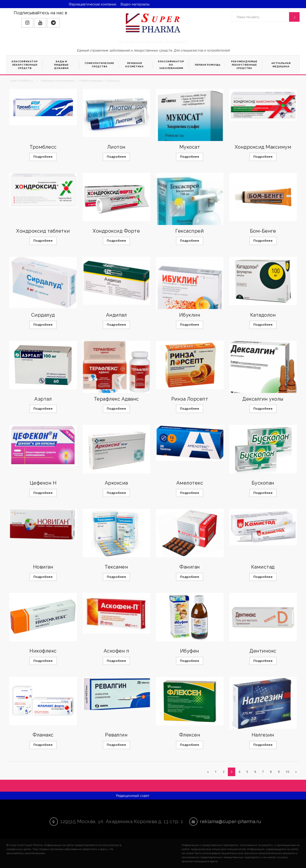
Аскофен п (117, 651)
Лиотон (116, 147)
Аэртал (43, 399)
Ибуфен (190, 651)
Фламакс (43, 735)
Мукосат (190, 147)
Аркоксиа (116, 483)
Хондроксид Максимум (263, 147)
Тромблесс (43, 147)
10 (287, 772)
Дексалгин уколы (263, 399)
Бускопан (263, 483)
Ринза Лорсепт (190, 399)
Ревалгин (116, 735)
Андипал (117, 315)
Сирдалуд (43, 315)
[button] (27, 23)
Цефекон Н (43, 483)
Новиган (43, 567)
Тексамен (116, 567)
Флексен (190, 735)
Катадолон (263, 315)
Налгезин (263, 735)
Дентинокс (263, 651)
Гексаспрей (190, 231)
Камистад (263, 567)
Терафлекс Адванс (116, 399)
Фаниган (190, 567)
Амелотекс (190, 483)
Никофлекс (43, 651)
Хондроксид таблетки (43, 231)
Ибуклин (190, 315)
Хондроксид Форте (116, 231)
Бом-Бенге (263, 231)
